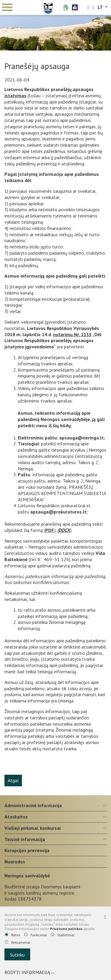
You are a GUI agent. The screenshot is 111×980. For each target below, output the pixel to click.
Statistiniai (63, 935)
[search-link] (88, 7)
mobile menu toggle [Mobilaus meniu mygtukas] (7, 7)
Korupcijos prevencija (27, 850)
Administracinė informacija (33, 805)
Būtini (13, 935)
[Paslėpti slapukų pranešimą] (105, 917)
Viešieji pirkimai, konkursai (33, 828)
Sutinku (17, 955)
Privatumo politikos (66, 929)
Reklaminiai (18, 943)
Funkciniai (36, 935)
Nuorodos (15, 862)
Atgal (13, 780)
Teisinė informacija (25, 839)
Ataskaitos (16, 817)
